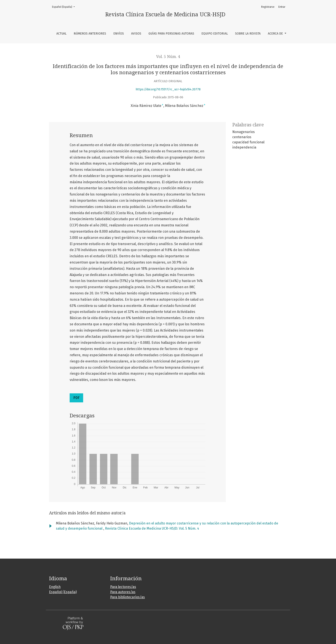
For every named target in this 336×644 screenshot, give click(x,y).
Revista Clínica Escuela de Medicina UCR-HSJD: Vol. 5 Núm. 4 (152, 528)
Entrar (282, 7)
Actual (61, 34)
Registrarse (268, 7)
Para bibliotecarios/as (127, 597)
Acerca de (276, 34)
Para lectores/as (123, 587)
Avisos (136, 34)
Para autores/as (123, 592)
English (55, 587)
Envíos (119, 34)
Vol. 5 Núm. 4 (168, 57)
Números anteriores (90, 34)
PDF (76, 398)
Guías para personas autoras (171, 34)
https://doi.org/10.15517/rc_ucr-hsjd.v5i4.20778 (168, 89)
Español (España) (65, 7)
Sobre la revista (248, 34)
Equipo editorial (215, 34)
